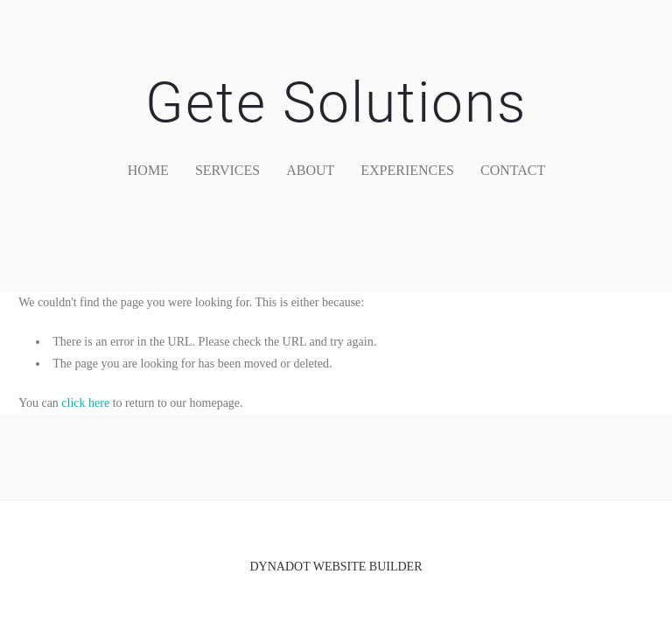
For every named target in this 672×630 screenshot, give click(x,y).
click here (85, 403)
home (148, 170)
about (310, 170)
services (227, 170)
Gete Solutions (336, 103)
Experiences (407, 170)
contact (513, 170)
